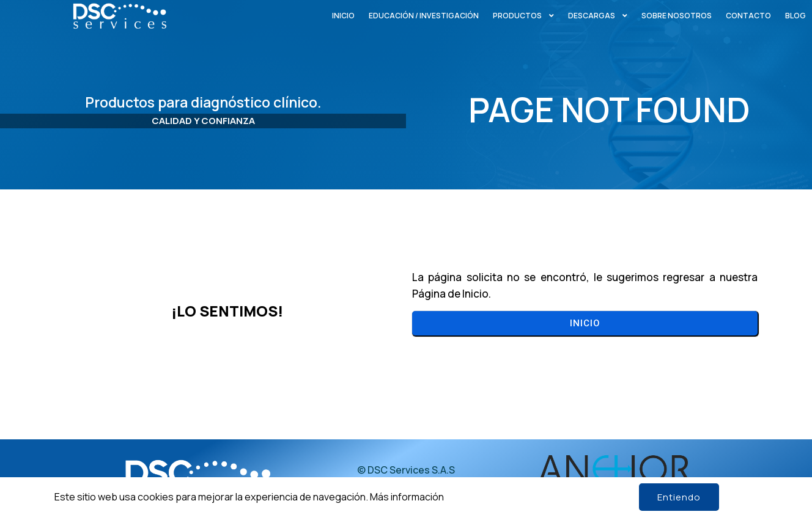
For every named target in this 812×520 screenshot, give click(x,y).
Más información (407, 497)
